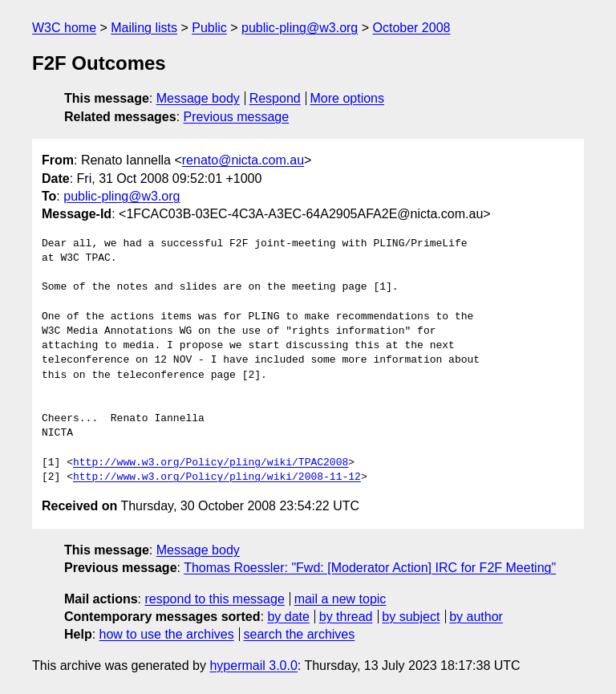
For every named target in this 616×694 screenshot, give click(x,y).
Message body (198, 98)
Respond (275, 98)
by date (288, 617)
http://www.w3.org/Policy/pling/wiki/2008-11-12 (217, 477)
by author (476, 617)
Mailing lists (144, 28)
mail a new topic (340, 599)
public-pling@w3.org (300, 28)
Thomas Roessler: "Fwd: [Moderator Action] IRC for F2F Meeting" (370, 568)
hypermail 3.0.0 (253, 666)
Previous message (237, 117)
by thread (346, 617)
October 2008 (412, 28)
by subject (411, 617)
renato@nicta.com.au (243, 160)
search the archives (300, 634)
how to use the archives (167, 634)
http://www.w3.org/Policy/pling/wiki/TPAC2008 (211, 463)
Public (209, 28)
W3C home (64, 28)
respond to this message (214, 599)
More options (348, 98)
